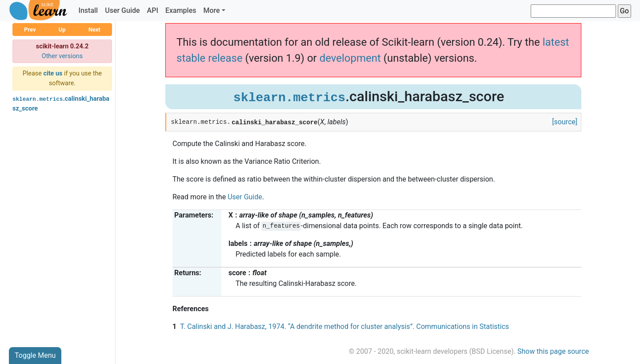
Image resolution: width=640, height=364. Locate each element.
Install (88, 10)
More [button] (211, 10)
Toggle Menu (35, 355)
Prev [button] (30, 30)
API (153, 10)
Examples (181, 10)
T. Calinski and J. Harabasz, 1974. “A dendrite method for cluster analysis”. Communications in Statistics (344, 326)
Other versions (62, 56)
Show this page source (553, 351)
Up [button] (62, 30)
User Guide (122, 10)
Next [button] (94, 30)
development (350, 58)
